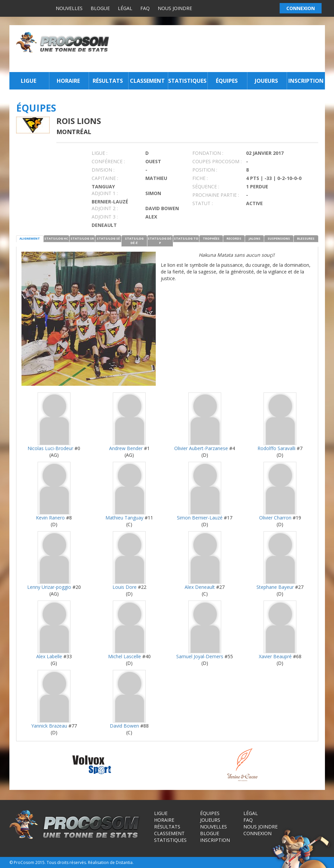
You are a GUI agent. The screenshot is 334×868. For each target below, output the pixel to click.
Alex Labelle (49, 656)
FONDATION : (208, 153)
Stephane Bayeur (275, 587)
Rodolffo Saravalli (276, 448)
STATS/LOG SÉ (108, 238)
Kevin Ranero (50, 518)
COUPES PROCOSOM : (217, 161)
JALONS (255, 238)
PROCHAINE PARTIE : (216, 195)
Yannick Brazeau (49, 726)
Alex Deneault (200, 587)
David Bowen (124, 726)
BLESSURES (306, 238)
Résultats (108, 81)
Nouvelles (69, 8)
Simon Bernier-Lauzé (200, 518)
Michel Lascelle (125, 656)
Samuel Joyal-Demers (200, 656)
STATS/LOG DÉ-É (134, 241)
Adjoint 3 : (105, 217)
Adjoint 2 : (105, 208)
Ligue (29, 81)
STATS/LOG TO (186, 238)
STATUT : (203, 203)
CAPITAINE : (105, 178)
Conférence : (108, 161)
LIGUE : (100, 153)
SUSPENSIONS (279, 238)
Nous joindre (175, 8)
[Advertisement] (219, 49)
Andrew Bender (126, 448)
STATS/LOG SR (82, 238)
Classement (147, 81)
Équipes (227, 81)
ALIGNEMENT (30, 238)
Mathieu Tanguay (124, 518)
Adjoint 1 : (105, 193)
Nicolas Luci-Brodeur (50, 448)
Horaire (68, 81)
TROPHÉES (211, 238)
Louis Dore (125, 587)
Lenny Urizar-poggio (49, 587)
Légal (125, 8)
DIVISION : (103, 170)
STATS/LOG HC (56, 238)
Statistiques (187, 81)
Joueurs (266, 81)
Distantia (124, 862)
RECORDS (234, 238)
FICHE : (200, 178)
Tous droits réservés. (67, 862)
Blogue (100, 8)
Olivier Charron (275, 518)
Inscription (306, 81)
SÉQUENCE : (206, 187)
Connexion (257, 833)
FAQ (145, 8)
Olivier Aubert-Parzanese (201, 448)
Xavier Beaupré (275, 656)
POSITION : (205, 170)
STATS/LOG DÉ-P (160, 241)
